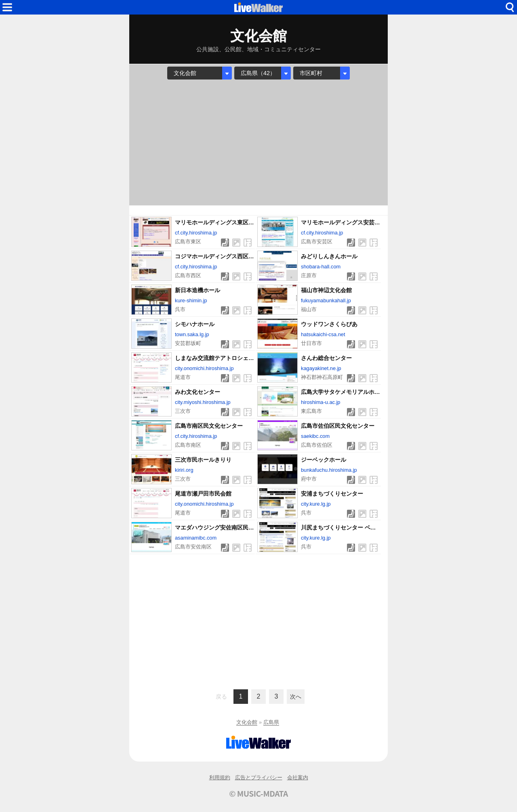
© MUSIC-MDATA (258, 793)
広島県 (271, 722)
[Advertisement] (258, 142)
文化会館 (247, 722)
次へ (296, 697)
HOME (258, 7)
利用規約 (220, 777)
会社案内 (298, 777)
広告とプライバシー (259, 777)
